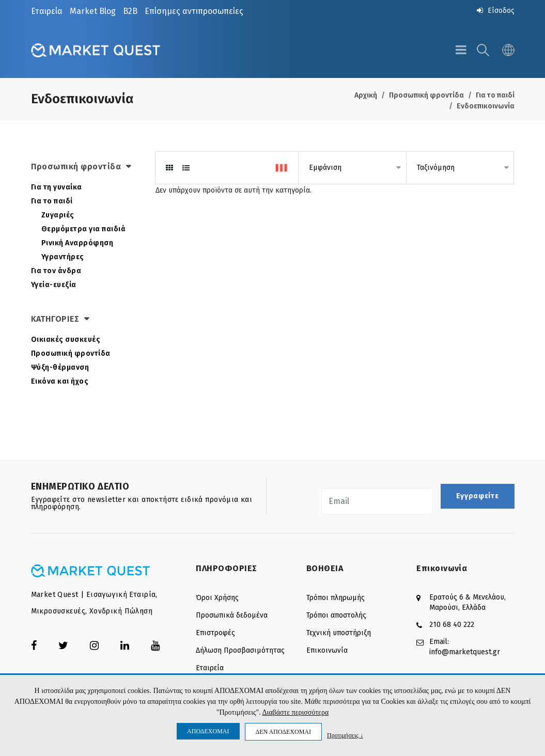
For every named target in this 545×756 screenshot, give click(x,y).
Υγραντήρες (63, 257)
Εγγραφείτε (478, 496)
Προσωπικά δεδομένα (232, 615)
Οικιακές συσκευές (66, 340)
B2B (130, 11)
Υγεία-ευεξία (54, 285)
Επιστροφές (215, 633)
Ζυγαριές (58, 215)
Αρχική (366, 95)
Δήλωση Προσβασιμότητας (240, 650)
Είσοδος (496, 11)
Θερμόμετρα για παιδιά (84, 229)
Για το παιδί (495, 95)
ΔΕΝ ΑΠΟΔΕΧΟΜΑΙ (283, 732)
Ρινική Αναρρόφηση (77, 243)
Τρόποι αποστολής (336, 615)
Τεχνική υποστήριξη (339, 633)
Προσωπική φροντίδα (426, 95)
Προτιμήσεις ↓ (345, 735)
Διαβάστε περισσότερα (295, 712)
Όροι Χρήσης (217, 598)
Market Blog (93, 11)
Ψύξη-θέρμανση (60, 367)
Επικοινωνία (327, 650)
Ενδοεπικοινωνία (486, 106)
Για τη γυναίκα (57, 187)
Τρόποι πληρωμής (336, 598)
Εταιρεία (47, 11)
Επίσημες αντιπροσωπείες (194, 11)
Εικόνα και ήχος (60, 381)
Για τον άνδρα (56, 271)
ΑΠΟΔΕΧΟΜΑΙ (208, 731)
